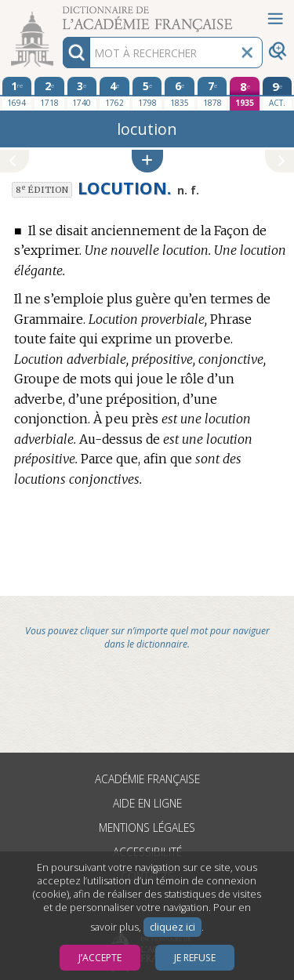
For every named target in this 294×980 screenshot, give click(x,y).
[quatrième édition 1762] (114, 93)
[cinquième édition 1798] (147, 93)
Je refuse (195, 958)
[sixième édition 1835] (180, 93)
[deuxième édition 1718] (49, 93)
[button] (147, 161)
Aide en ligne (147, 803)
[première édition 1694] (17, 93)
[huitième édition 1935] (245, 94)
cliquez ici (172, 927)
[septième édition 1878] (212, 93)
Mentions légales (147, 828)
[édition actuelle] (278, 94)
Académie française (147, 779)
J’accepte (100, 958)
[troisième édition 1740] (82, 93)
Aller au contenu (61, 14)
